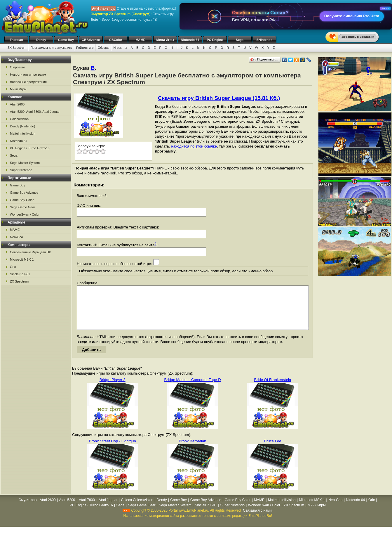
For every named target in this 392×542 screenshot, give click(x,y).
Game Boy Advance (24, 193)
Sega (240, 40)
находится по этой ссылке (194, 146)
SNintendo (265, 40)
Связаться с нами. (258, 519)
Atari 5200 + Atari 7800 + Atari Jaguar (88, 509)
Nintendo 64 (190, 40)
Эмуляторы (28, 509)
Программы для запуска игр (51, 48)
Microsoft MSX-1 (22, 259)
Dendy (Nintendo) (22, 126)
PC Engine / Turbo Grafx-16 (30, 148)
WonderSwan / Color (25, 214)
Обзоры (104, 48)
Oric (13, 267)
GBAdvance (91, 40)
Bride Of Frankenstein (273, 388)
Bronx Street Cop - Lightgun (113, 450)
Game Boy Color (22, 200)
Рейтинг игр (85, 48)
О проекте (18, 67)
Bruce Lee (272, 450)
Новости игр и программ (28, 75)
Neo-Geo (16, 237)
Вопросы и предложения (28, 82)
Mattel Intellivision (23, 134)
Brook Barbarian (193, 450)
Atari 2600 (17, 104)
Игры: (117, 48)
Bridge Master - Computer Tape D (192, 388)
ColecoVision (19, 119)
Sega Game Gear (22, 207)
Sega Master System (25, 163)
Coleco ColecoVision (137, 509)
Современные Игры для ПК (30, 252)
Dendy (41, 40)
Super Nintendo (21, 170)
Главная (16, 40)
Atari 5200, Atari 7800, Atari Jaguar (35, 112)
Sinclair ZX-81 (20, 274)
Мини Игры (165, 40)
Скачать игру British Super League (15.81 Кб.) (219, 98)
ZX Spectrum (17, 48)
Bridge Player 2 (113, 388)
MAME (140, 40)
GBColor (115, 40)
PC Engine (215, 40)
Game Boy (66, 40)
